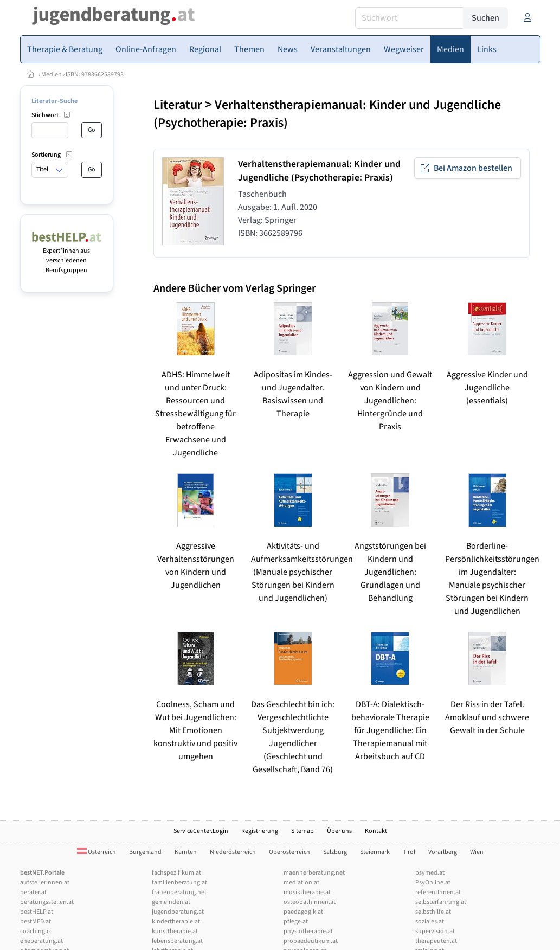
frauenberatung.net (179, 892)
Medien (52, 75)
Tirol (409, 852)
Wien (477, 852)
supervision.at (435, 931)
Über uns (339, 831)
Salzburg (335, 852)
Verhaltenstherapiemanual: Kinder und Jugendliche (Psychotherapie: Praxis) (327, 114)
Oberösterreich (289, 852)
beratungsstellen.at (47, 902)
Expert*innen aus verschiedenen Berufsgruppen (67, 256)
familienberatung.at (179, 882)
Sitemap (302, 831)
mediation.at (301, 882)
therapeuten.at (436, 941)
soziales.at (430, 922)
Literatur (178, 105)
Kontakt (376, 831)
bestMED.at (36, 922)
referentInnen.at (438, 892)
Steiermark (375, 852)
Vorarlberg (443, 852)
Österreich (96, 852)
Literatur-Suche (54, 101)
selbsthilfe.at (433, 912)
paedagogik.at (303, 912)
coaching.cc (36, 931)
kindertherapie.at (176, 922)
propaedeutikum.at (311, 941)
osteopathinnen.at (310, 902)
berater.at (33, 892)
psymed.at (430, 873)
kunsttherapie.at (175, 931)
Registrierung (260, 831)
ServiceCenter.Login (201, 831)
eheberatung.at (41, 941)
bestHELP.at (37, 912)
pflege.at (296, 922)
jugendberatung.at (178, 912)
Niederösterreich (233, 852)
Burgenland (145, 852)
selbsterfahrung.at (441, 902)
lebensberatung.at (177, 941)
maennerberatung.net (314, 873)
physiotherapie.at (308, 931)
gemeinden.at (171, 902)
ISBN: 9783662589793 (95, 75)
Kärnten (186, 852)
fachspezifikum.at (176, 873)
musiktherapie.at (307, 892)
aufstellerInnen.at (45, 882)
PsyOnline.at (433, 882)
